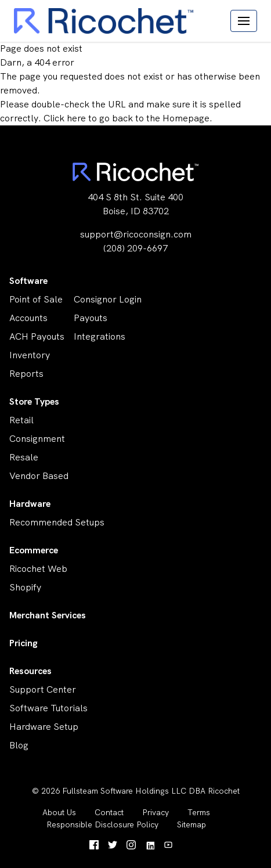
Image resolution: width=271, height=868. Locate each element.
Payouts (91, 318)
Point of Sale (36, 299)
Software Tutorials (48, 708)
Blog (19, 745)
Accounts (28, 318)
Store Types (34, 401)
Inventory (30, 355)
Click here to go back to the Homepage (127, 118)
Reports (26, 374)
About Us (59, 812)
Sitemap (191, 824)
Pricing (24, 643)
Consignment (37, 439)
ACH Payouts (37, 336)
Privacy (156, 812)
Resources (30, 671)
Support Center (43, 689)
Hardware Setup (44, 727)
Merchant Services (48, 615)
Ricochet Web (38, 569)
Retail (21, 420)
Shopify (25, 587)
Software (28, 281)
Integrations (100, 336)
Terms (199, 812)
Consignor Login (108, 299)
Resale (24, 457)
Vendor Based (39, 476)
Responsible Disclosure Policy (102, 824)
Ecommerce (34, 550)
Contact (109, 812)
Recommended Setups (57, 522)
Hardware (30, 504)
